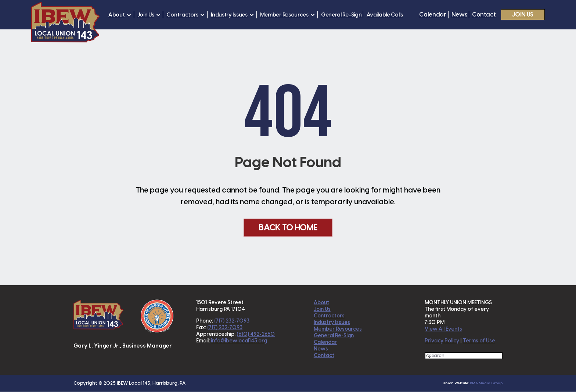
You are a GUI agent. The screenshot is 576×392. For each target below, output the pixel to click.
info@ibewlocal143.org (239, 341)
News (459, 15)
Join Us (146, 15)
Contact (484, 15)
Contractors (182, 15)
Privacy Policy (442, 341)
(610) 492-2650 (256, 335)
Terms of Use (479, 341)
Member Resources (284, 15)
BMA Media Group (486, 383)
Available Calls (385, 15)
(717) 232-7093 (232, 321)
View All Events (443, 329)
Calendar (433, 15)
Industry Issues (229, 15)
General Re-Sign (341, 15)
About (117, 15)
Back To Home (288, 228)
